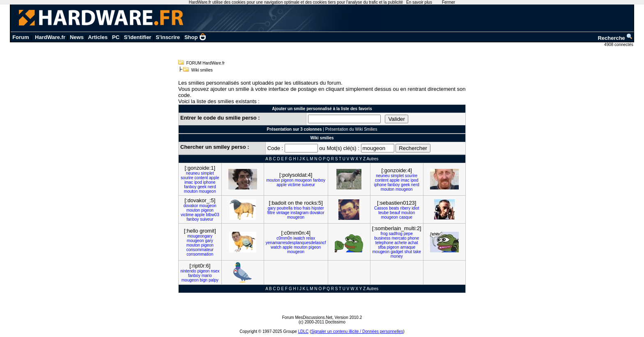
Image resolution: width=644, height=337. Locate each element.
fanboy (190, 187)
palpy (214, 280)
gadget (397, 252)
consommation (200, 254)
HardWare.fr (50, 37)
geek (202, 187)
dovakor (191, 206)
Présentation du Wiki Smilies (351, 129)
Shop (195, 37)
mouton (191, 191)
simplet (207, 173)
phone (413, 238)
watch (276, 247)
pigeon (287, 180)
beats (394, 208)
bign (204, 280)
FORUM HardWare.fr (206, 63)
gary (272, 208)
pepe (408, 234)
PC (116, 37)
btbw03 (212, 215)
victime (294, 185)
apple (214, 178)
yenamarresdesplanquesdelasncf (296, 243)
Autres (372, 159)
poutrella (285, 208)
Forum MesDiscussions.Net (307, 317)
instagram (299, 213)
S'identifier (138, 37)
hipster (318, 208)
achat (413, 243)
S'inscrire (168, 37)
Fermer (448, 2)
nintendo (188, 271)
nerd (212, 187)
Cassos (381, 208)
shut (408, 252)
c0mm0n (284, 238)
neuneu (193, 173)
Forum (21, 37)
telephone (384, 243)
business (382, 238)
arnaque (408, 247)
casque (406, 217)
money (397, 256)
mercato (399, 238)
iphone (209, 182)
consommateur (200, 250)
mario (207, 276)
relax (310, 238)
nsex (215, 271)
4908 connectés (619, 45)
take (417, 252)
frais (307, 208)
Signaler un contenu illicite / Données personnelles (357, 331)
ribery (405, 208)
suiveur (308, 185)
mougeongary (200, 236)
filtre (271, 213)
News (77, 37)
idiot (415, 208)
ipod (198, 182)
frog (384, 234)
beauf (395, 213)
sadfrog (396, 234)
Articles (98, 37)
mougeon (207, 191)
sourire (187, 178)
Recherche (615, 38)
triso (298, 208)
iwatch (299, 238)
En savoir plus (419, 2)
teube (383, 213)
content (201, 178)
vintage (283, 213)
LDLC (304, 331)
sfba (382, 247)
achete (400, 243)
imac (189, 182)
